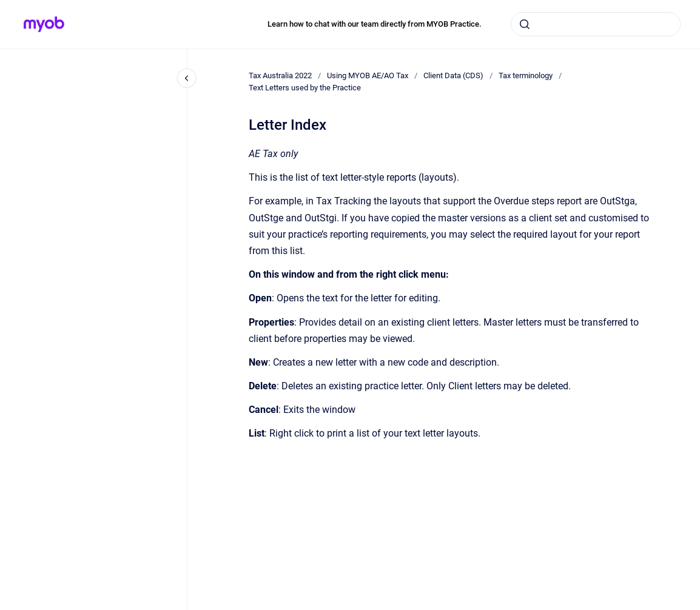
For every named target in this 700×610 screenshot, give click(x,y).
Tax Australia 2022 (280, 75)
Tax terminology (526, 75)
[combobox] (596, 24)
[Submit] (525, 24)
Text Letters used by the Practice (305, 88)
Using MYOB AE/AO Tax (368, 75)
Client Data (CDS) (453, 75)
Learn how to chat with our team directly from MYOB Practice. (375, 24)
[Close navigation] (187, 78)
